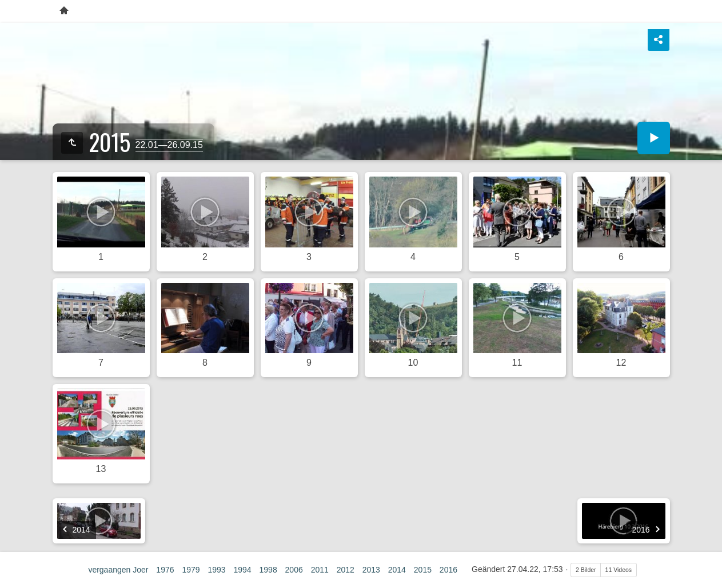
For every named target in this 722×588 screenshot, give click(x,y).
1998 (268, 570)
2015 (423, 570)
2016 (448, 570)
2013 (371, 570)
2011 (320, 570)
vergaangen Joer (118, 570)
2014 (397, 570)
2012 (346, 570)
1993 (216, 570)
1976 (165, 570)
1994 (242, 570)
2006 (294, 570)
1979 (191, 570)
